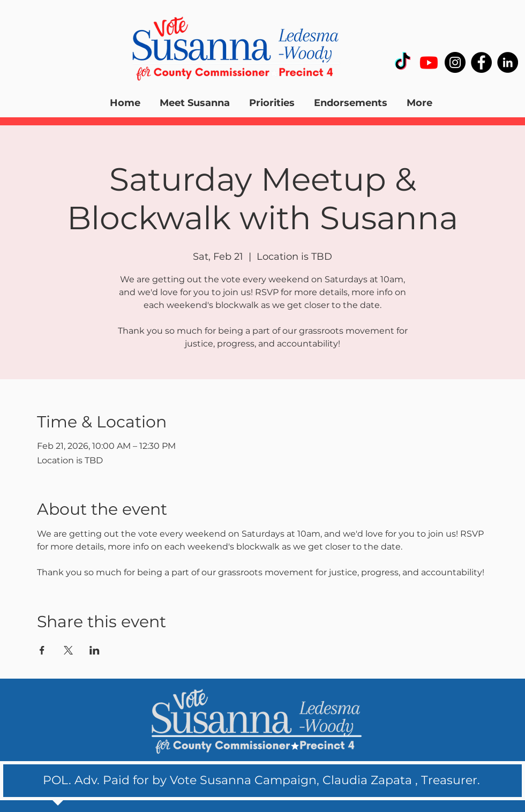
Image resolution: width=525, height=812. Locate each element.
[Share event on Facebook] (42, 650)
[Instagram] (455, 62)
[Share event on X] (68, 650)
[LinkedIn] (508, 62)
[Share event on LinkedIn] (95, 650)
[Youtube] (429, 62)
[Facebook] (481, 62)
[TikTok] (403, 62)
